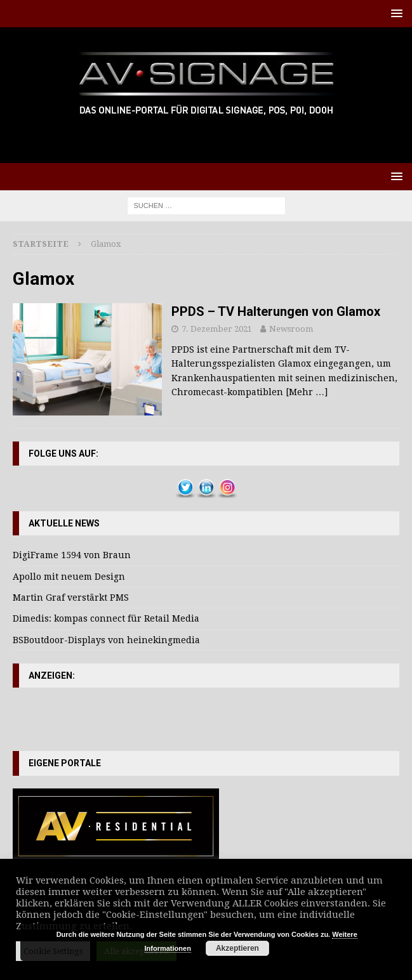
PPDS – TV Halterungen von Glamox (276, 311)
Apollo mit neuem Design (69, 577)
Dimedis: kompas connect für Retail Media (106, 618)
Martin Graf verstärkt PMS (71, 598)
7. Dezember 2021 (217, 329)
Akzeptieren (237, 948)
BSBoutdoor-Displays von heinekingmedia (106, 640)
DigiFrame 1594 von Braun (72, 555)
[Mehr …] (307, 392)
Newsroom (291, 329)
